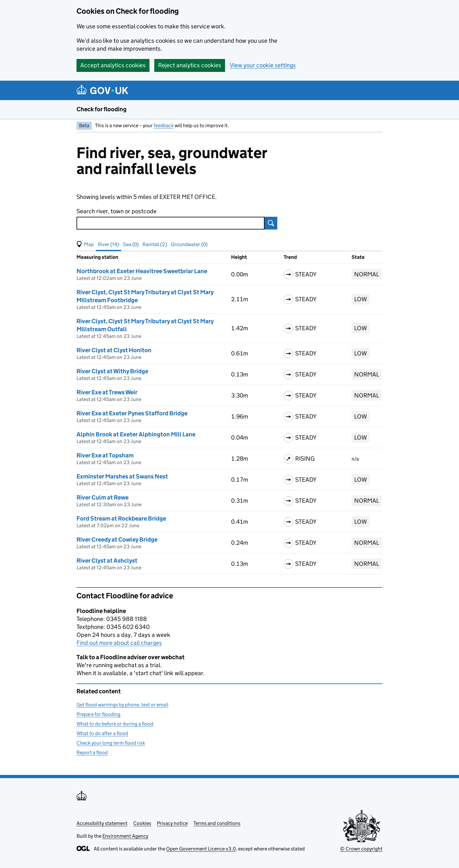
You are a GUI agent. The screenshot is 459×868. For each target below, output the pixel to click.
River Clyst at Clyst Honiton (114, 350)
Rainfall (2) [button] (155, 244)
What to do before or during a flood (115, 724)
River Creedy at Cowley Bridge (117, 540)
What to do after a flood (102, 733)
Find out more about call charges (119, 643)
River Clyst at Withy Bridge (112, 371)
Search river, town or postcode (117, 211)
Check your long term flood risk (111, 743)
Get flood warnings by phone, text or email (122, 705)
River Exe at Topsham (105, 455)
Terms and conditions (217, 823)
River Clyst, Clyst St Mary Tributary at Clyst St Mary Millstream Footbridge (145, 296)
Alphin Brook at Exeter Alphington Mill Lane (136, 434)
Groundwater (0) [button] (189, 244)
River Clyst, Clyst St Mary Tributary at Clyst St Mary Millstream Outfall (145, 325)
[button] (85, 244)
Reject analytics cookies (190, 65)
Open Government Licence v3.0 (201, 849)
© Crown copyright (361, 849)
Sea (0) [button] (131, 244)
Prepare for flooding (98, 714)
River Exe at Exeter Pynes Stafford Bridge (132, 413)
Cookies (142, 823)
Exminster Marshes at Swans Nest (122, 476)
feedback (164, 125)
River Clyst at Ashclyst (107, 561)
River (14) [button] (109, 244)
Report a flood (92, 752)
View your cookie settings (263, 65)
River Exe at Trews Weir (107, 392)
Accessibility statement (102, 823)
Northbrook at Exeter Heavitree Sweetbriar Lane (142, 271)
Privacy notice (172, 823)
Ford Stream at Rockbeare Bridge (121, 518)
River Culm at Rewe (102, 497)
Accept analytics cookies (113, 65)
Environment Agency (125, 836)
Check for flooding (102, 109)
